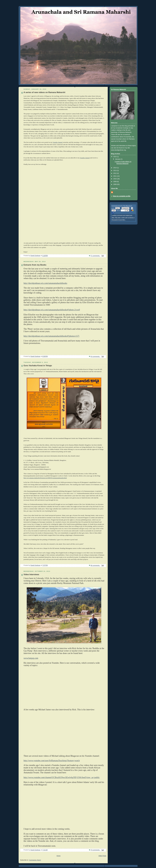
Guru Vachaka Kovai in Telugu (38, 366)
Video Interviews (31, 574)
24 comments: (95, 357)
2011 (115, 176)
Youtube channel (58, 142)
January (118, 159)
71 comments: (95, 256)
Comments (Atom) (35, 860)
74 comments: (95, 850)
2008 (115, 184)
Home (59, 856)
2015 (115, 157)
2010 (115, 179)
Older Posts (102, 856)
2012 (115, 173)
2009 (115, 182)
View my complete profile (122, 196)
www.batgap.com (31, 658)
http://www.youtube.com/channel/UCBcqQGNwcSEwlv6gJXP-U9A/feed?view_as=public (62, 777)
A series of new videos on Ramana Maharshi (44, 92)
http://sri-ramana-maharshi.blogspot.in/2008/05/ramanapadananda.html (45, 478)
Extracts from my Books (35, 265)
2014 (115, 168)
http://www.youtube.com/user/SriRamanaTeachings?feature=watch (52, 761)
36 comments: (95, 565)
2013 (115, 171)
